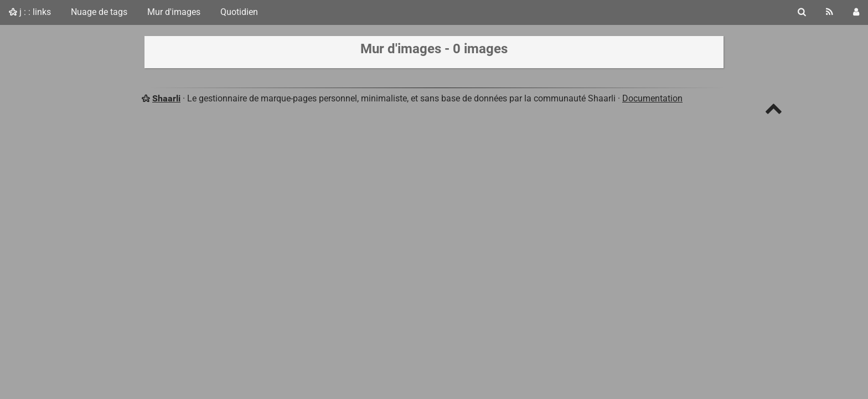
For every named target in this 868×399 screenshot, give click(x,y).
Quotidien (239, 12)
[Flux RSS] (830, 12)
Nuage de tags (99, 12)
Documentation (652, 98)
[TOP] (774, 111)
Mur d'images (174, 12)
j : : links (30, 12)
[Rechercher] (802, 12)
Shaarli (166, 98)
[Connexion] (856, 12)
